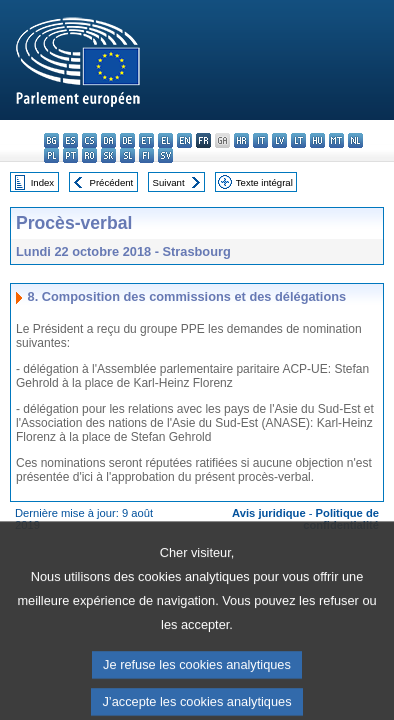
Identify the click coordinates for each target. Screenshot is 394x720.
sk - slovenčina (108, 155)
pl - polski (51, 155)
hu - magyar (317, 140)
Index (42, 182)
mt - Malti (336, 140)
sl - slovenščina (127, 155)
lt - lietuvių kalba (298, 140)
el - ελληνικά (165, 140)
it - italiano (260, 140)
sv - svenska (165, 155)
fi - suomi (146, 155)
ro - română (89, 155)
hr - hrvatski (241, 140)
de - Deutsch (127, 140)
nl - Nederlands (355, 140)
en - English (184, 140)
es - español (70, 140)
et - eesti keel (146, 140)
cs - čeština (89, 140)
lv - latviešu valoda (279, 140)
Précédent (112, 182)
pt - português (70, 155)
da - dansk (108, 140)
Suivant (169, 182)
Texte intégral (264, 182)
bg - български (51, 140)
